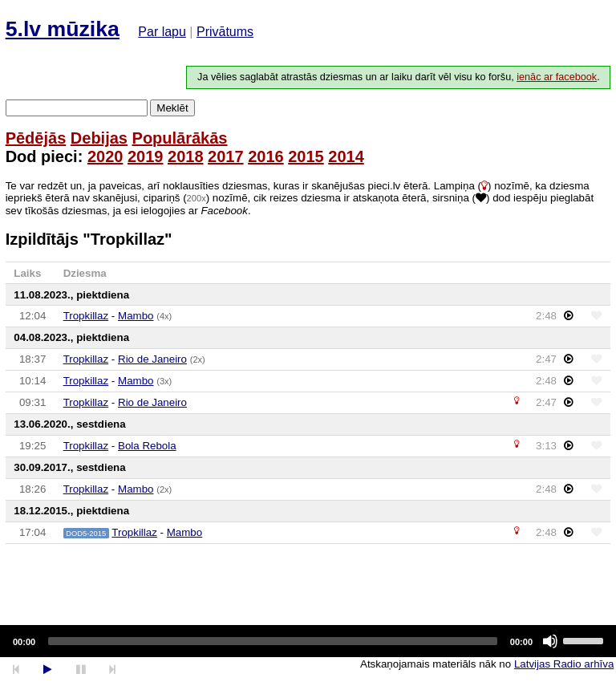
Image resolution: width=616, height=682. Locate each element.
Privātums (225, 32)
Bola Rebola (147, 446)
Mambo (136, 316)
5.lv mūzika (63, 29)
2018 (186, 156)
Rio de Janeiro (152, 359)
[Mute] (550, 641)
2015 (306, 156)
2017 (226, 156)
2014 (346, 156)
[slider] (273, 641)
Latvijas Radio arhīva (564, 664)
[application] (308, 641)
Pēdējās (36, 138)
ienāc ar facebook (557, 77)
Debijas (99, 138)
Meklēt (172, 108)
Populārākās (180, 138)
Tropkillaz (86, 316)
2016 (266, 156)
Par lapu (162, 32)
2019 (146, 156)
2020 (105, 156)
